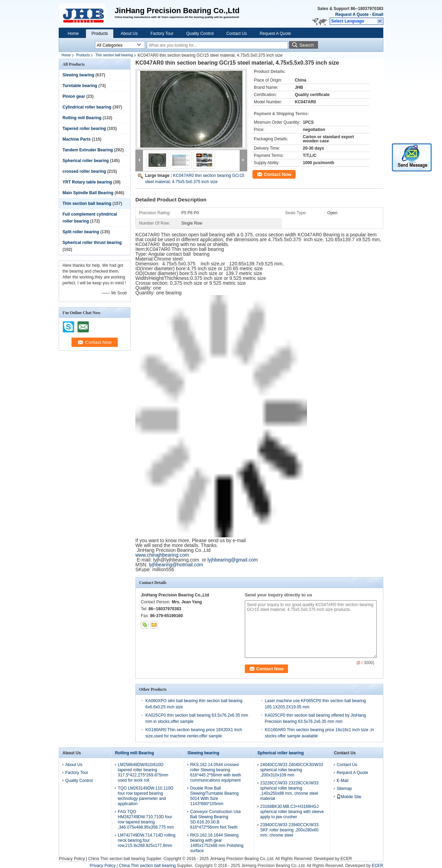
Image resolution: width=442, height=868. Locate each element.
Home (73, 34)
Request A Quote (352, 15)
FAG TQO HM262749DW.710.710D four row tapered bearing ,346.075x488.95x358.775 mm (146, 819)
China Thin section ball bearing (117, 859)
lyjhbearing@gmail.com (233, 560)
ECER (346, 859)
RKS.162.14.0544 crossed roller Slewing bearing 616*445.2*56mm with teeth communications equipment (216, 772)
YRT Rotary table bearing (87, 182)
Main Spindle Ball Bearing (88, 193)
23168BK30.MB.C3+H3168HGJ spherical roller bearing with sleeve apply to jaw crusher (292, 812)
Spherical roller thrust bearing (92, 243)
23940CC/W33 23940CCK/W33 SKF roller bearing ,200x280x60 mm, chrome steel (290, 830)
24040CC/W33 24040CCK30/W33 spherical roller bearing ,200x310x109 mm (292, 770)
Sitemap (344, 789)
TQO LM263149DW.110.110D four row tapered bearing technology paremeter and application (146, 796)
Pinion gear (74, 96)
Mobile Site (349, 797)
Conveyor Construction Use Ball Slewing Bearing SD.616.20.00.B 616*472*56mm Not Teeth (216, 819)
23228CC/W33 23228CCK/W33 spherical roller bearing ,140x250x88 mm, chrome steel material (290, 791)
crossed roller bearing (84, 171)
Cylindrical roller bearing (87, 107)
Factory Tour (162, 34)
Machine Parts (76, 139)
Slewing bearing (78, 75)
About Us (129, 34)
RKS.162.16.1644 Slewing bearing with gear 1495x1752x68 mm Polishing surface (217, 843)
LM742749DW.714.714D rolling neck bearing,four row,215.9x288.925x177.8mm (147, 840)
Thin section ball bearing (114, 55)
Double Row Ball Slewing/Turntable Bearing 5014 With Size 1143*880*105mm (214, 796)
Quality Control (200, 34)
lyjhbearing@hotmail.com (176, 565)
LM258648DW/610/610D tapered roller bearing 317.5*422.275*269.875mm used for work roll (143, 772)
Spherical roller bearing (86, 161)
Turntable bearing (80, 86)
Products (100, 34)
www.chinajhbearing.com (162, 555)
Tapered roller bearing (84, 129)
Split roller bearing (81, 232)
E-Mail (343, 781)
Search (307, 45)
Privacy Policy (72, 859)
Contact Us (237, 34)
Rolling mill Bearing (82, 118)
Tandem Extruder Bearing (88, 150)
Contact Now (277, 174)
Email (378, 15)
